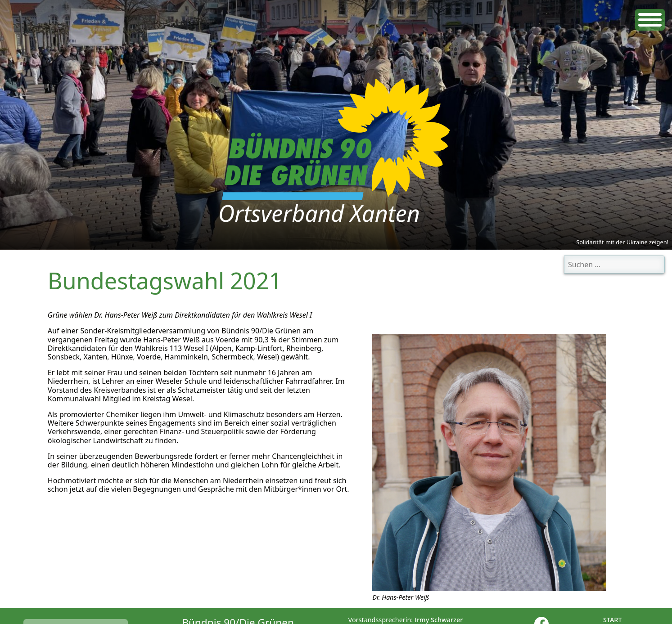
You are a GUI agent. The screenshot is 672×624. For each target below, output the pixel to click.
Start (613, 620)
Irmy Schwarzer (439, 620)
